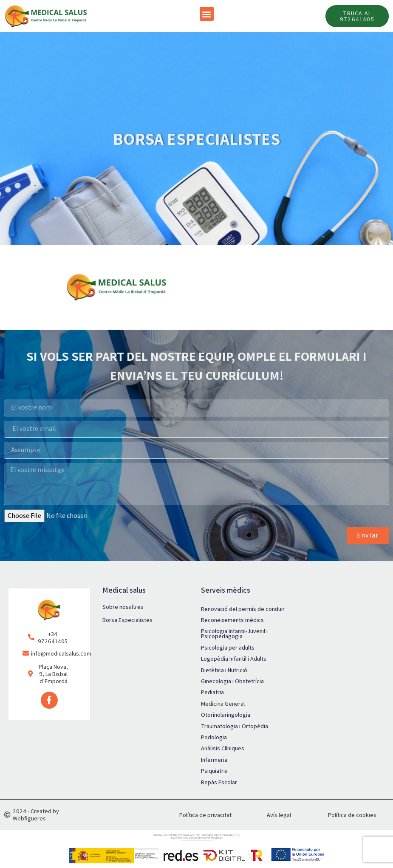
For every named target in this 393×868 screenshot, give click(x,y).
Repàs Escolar (219, 783)
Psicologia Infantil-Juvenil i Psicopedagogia (234, 634)
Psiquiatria (214, 771)
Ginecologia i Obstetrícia (232, 681)
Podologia (214, 738)
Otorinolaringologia (226, 715)
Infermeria (214, 760)
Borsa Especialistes (127, 620)
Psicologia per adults (228, 648)
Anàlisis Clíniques (223, 749)
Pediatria (212, 693)
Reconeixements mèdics (232, 620)
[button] (207, 14)
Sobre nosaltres (123, 607)
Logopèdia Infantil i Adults (234, 659)
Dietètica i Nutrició (224, 670)
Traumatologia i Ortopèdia (235, 727)
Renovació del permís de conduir (243, 609)
